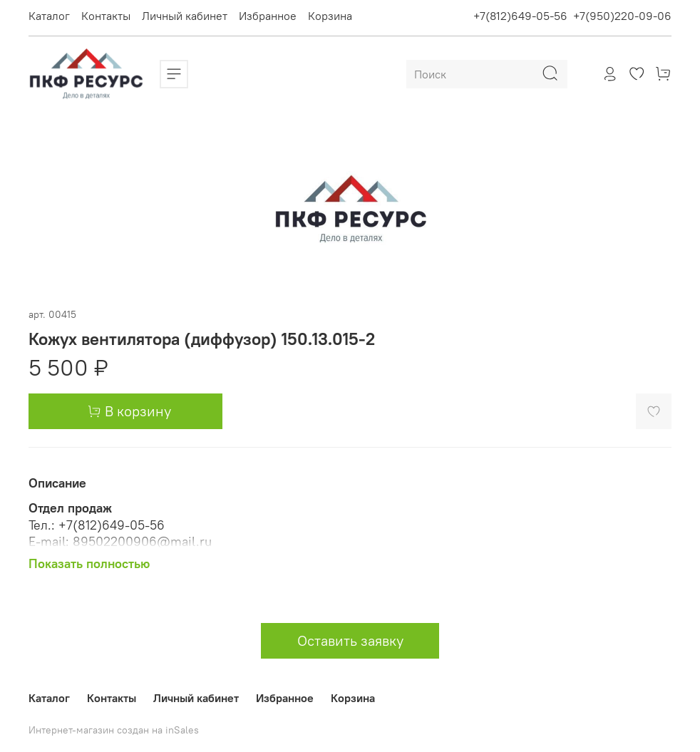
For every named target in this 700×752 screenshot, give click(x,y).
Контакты (106, 16)
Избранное (268, 16)
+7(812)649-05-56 (520, 16)
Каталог (49, 16)
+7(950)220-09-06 (622, 16)
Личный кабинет (185, 16)
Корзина (330, 16)
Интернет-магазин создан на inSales (114, 730)
